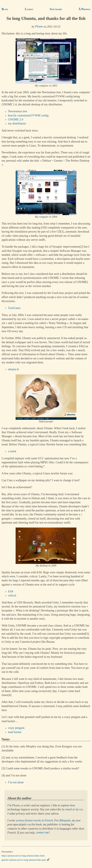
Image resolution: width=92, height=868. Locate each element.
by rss (79, 809)
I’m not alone (16, 782)
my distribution (17, 124)
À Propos (85, 9)
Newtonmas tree (18, 111)
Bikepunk (65, 820)
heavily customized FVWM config (28, 115)
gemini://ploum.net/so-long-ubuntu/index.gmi (24, 860)
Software (56, 9)
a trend (12, 451)
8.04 (11, 591)
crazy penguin (16, 728)
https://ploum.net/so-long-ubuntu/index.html (23, 856)
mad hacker (15, 732)
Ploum (39, 27)
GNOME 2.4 (16, 119)
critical (12, 595)
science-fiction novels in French (34, 820)
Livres (29, 9)
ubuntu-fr (14, 369)
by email (67, 809)
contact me (42, 833)
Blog (5, 9)
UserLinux (14, 308)
